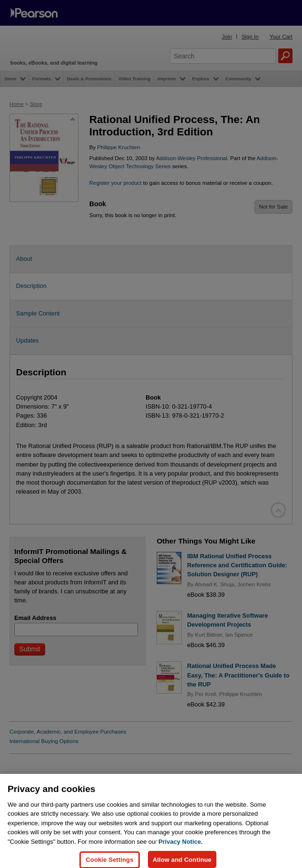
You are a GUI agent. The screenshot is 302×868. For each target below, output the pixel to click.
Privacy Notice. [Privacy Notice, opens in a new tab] (180, 854)
